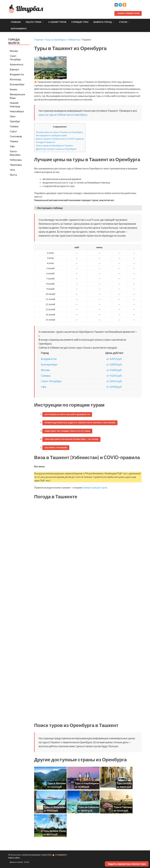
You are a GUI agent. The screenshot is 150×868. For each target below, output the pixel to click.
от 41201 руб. (114, 376)
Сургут (13, 131)
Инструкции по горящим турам (51, 135)
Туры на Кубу (124, 783)
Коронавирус (19, 29)
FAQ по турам (33, 22)
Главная (16, 22)
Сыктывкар (16, 136)
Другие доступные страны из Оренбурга (56, 149)
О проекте (61, 855)
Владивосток (49, 359)
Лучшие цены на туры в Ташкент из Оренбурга (59, 132)
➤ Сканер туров (57, 22)
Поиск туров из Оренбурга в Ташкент (54, 145)
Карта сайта (14, 858)
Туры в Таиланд (123, 807)
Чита (12, 170)
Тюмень (14, 141)
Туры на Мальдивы (55, 807)
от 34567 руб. (114, 381)
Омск (13, 116)
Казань (14, 89)
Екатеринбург (49, 364)
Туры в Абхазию (57, 783)
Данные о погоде (16, 862)
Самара (46, 376)
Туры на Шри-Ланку (55, 831)
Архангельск (16, 64)
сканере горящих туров (95, 487)
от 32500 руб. (114, 387)
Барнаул (14, 69)
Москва (45, 370)
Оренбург (15, 121)
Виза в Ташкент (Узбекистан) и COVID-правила (60, 139)
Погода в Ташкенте (45, 142)
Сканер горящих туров (128, 13)
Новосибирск (17, 111)
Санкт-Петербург (51, 381)
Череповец (16, 165)
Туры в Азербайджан (87, 783)
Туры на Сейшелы (88, 807)
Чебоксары (16, 160)
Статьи (123, 22)
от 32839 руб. (114, 364)
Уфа (44, 387)
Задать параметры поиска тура (127, 864)
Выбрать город (103, 22)
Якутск (13, 175)
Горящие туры (80, 22)
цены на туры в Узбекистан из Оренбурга (63, 115)
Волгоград (15, 79)
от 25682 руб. (114, 370)
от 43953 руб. (114, 359)
